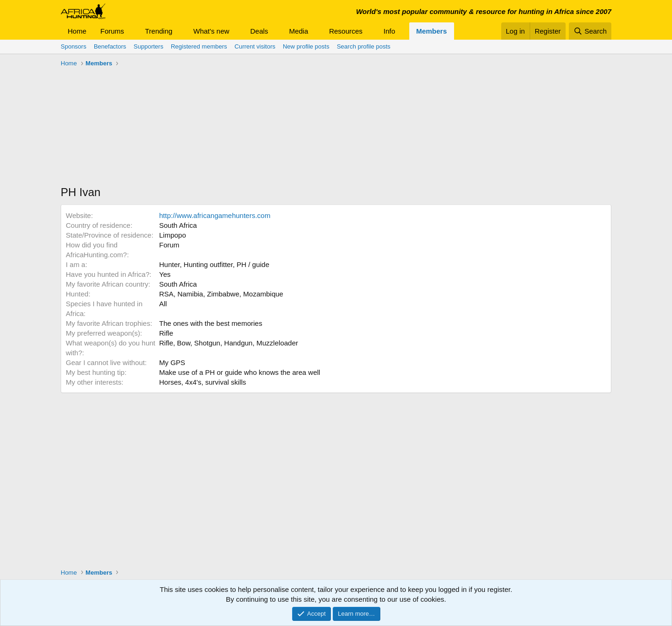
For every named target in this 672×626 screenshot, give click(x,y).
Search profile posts (364, 46)
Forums (112, 31)
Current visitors (255, 46)
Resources (346, 31)
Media (298, 31)
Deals (259, 31)
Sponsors (73, 46)
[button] (132, 31)
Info (389, 31)
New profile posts (306, 46)
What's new (211, 31)
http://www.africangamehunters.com (215, 215)
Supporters (148, 46)
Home (77, 31)
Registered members (199, 46)
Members (432, 31)
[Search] (590, 31)
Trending (159, 31)
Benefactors (110, 46)
